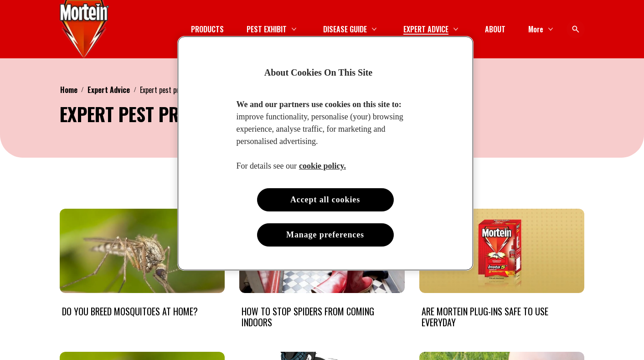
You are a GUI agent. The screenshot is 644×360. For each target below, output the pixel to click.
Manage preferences (325, 235)
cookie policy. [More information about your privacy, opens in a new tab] (322, 166)
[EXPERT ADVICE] (426, 29)
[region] (325, 153)
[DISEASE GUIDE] (345, 29)
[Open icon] (576, 29)
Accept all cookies (325, 200)
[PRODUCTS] (207, 29)
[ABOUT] (495, 29)
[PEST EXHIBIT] (267, 29)
